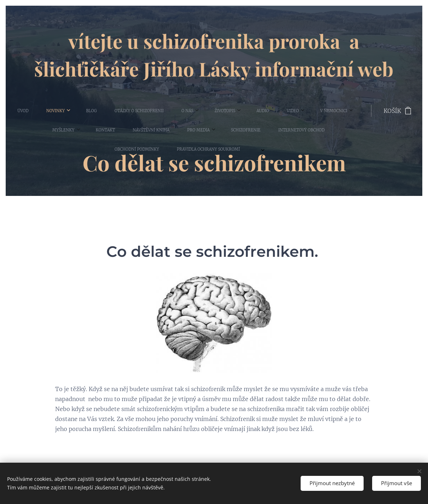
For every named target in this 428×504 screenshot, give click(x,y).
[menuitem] (22, 111)
